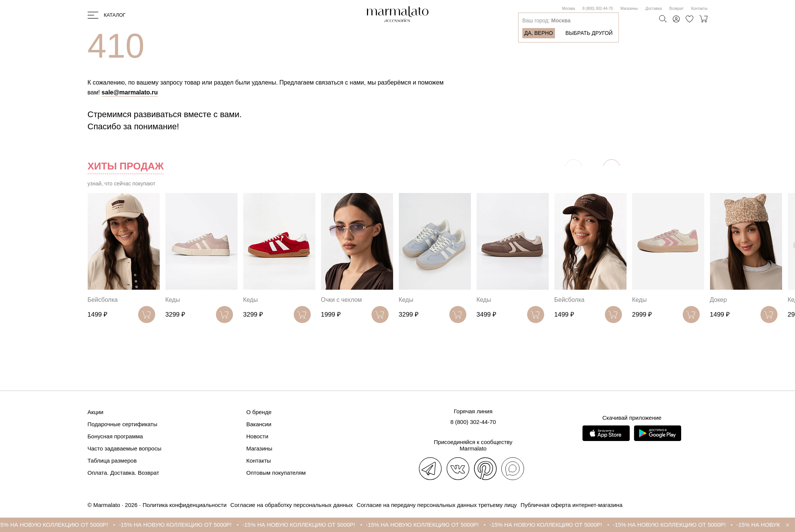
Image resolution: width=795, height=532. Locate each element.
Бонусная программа (115, 436)
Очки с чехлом (342, 300)
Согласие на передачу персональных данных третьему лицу (437, 505)
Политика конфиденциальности (185, 505)
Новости (257, 436)
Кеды (173, 300)
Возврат (677, 9)
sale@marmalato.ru (130, 92)
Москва (568, 9)
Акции (96, 412)
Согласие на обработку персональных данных (292, 505)
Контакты (699, 9)
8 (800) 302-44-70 (598, 9)
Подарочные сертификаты (123, 424)
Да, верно (538, 33)
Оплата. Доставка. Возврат (124, 473)
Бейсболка (103, 300)
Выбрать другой (589, 33)
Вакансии (259, 424)
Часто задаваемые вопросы (125, 448)
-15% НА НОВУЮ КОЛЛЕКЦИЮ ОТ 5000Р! (61, 525)
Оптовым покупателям (276, 473)
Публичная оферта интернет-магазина (571, 505)
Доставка (654, 9)
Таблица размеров (112, 461)
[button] (612, 168)
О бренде (259, 412)
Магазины (629, 9)
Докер (719, 300)
